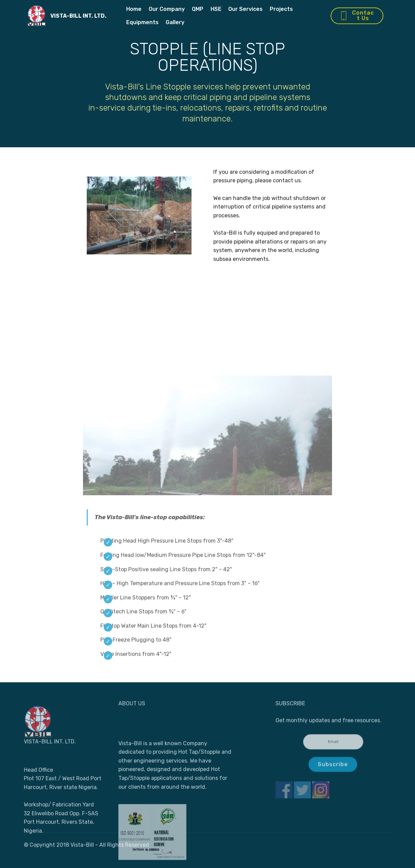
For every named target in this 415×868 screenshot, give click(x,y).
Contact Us (357, 15)
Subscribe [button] (333, 769)
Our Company (167, 9)
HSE (216, 9)
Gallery (175, 22)
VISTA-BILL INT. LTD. (78, 16)
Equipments (142, 22)
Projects (281, 9)
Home (134, 9)
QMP (198, 9)
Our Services (245, 9)
